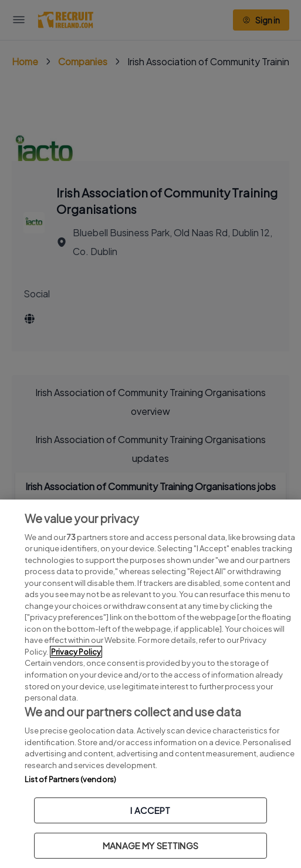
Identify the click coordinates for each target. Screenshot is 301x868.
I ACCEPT (150, 810)
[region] (150, 684)
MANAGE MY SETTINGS (150, 845)
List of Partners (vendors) (70, 779)
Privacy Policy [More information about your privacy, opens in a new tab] (76, 652)
